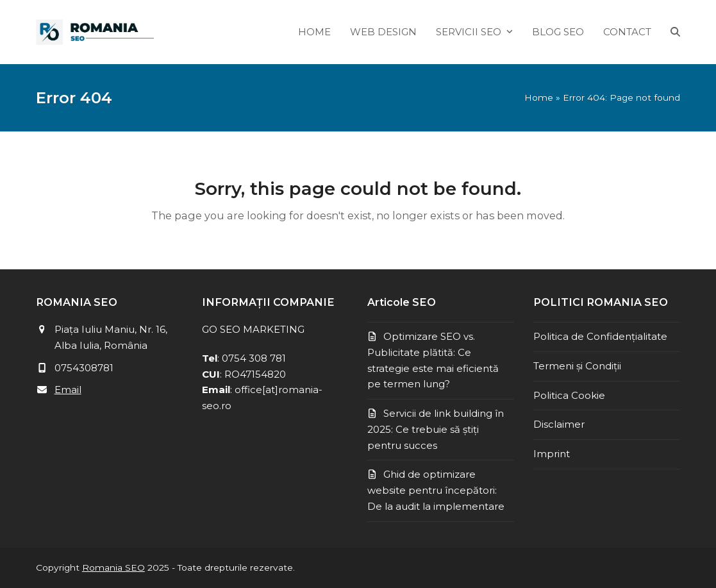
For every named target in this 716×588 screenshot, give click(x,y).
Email (68, 390)
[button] (675, 32)
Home (539, 97)
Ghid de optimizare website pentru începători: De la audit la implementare (436, 490)
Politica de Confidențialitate (600, 336)
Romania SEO (113, 567)
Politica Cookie (569, 395)
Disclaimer (559, 424)
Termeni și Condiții (577, 366)
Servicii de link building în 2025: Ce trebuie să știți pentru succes (436, 429)
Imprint (552, 454)
